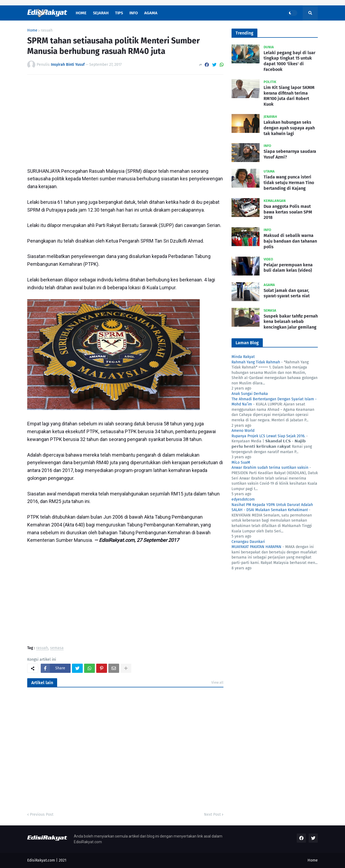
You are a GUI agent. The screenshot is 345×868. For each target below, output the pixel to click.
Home (32, 30)
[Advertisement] (125, 119)
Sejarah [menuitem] (101, 13)
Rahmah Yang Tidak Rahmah (256, 362)
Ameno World (243, 431)
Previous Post (42, 814)
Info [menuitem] (134, 13)
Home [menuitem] (81, 13)
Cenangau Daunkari (248, 542)
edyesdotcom (243, 499)
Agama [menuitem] (151, 13)
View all (217, 682)
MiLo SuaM (241, 462)
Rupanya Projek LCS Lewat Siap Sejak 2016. (268, 436)
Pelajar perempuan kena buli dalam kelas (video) (288, 268)
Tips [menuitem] (119, 13)
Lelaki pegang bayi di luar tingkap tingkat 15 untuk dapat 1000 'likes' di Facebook (289, 61)
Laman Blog (247, 343)
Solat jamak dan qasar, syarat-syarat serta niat (287, 293)
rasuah (47, 30)
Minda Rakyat (243, 357)
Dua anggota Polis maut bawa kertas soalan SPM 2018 (288, 212)
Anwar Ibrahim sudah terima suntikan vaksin (270, 468)
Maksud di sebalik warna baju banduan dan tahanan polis (290, 241)
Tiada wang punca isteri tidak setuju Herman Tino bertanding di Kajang (289, 183)
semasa (57, 648)
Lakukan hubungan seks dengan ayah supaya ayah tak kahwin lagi (289, 128)
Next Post (212, 814)
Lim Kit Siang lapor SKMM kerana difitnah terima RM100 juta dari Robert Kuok (289, 96)
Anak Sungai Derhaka (250, 394)
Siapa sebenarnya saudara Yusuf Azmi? (290, 154)
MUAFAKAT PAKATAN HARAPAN (256, 547)
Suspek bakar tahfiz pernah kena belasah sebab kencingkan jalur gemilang (291, 322)
